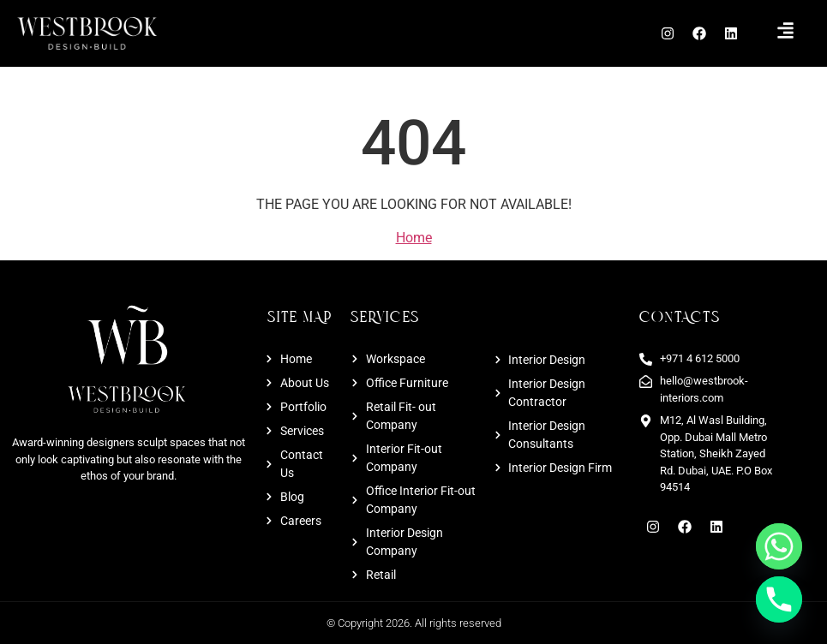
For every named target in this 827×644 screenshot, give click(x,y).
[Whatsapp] (779, 546)
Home (414, 238)
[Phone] (779, 599)
